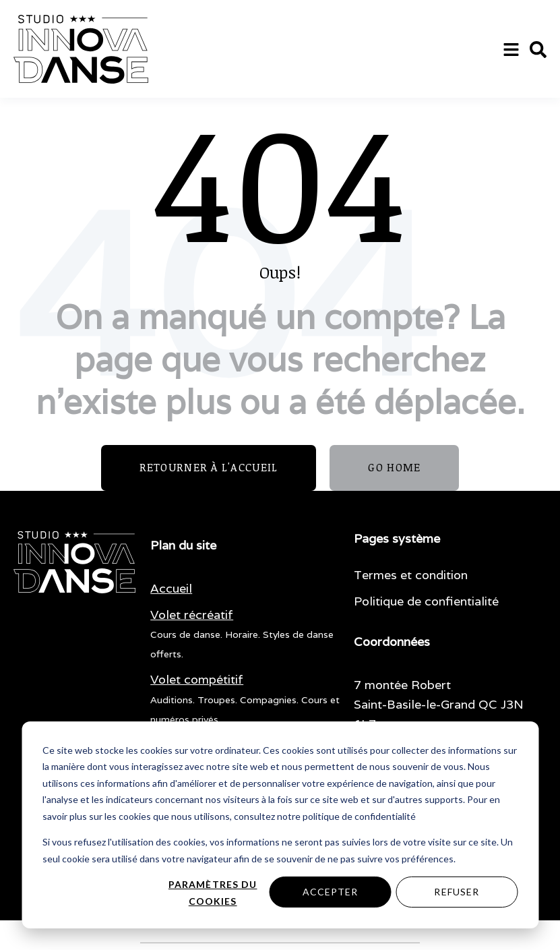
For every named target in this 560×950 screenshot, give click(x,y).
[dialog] (280, 825)
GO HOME (394, 467)
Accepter (331, 892)
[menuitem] (171, 589)
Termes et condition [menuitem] (411, 575)
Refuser (457, 892)
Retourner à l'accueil (209, 467)
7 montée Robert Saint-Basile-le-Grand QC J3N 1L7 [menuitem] (439, 704)
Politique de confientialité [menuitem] (426, 601)
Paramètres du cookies (213, 893)
